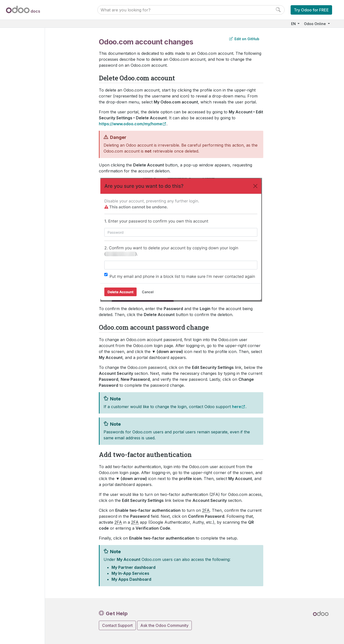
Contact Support (117, 625)
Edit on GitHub (244, 39)
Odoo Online (315, 24)
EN (294, 24)
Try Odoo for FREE (311, 10)
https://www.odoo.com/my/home (131, 124)
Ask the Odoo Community (164, 625)
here (237, 407)
